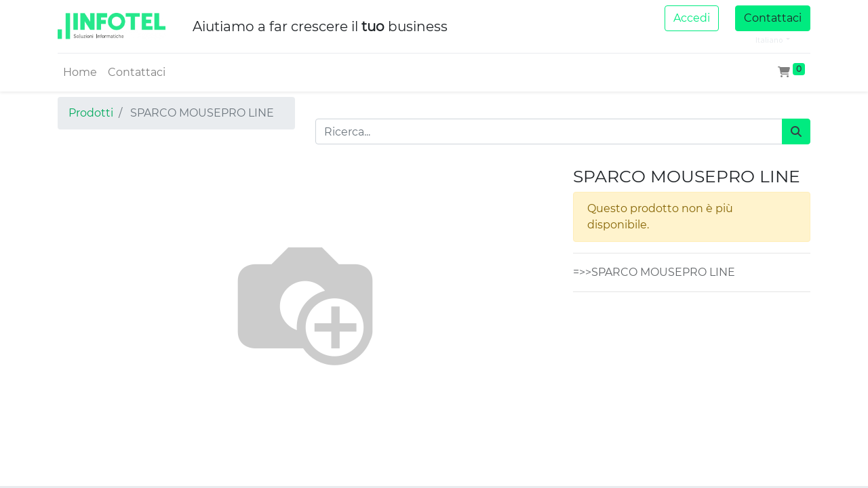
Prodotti (91, 113)
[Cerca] (796, 131)
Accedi (692, 18)
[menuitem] (80, 73)
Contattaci (773, 18)
